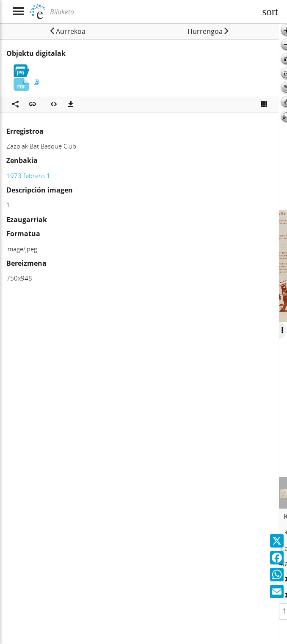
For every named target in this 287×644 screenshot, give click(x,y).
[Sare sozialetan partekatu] (15, 105)
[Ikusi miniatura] (264, 105)
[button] (67, 31)
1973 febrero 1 (28, 176)
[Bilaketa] (152, 12)
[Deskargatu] (71, 105)
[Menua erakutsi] (18, 12)
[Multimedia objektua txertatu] (54, 105)
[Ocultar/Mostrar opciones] (281, 330)
